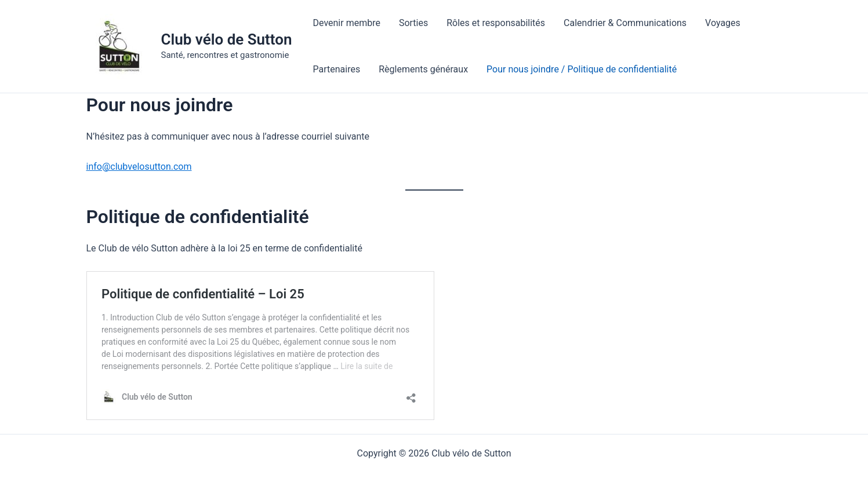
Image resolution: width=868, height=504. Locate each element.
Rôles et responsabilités (496, 23)
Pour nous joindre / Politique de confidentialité (582, 69)
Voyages (723, 23)
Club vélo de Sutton (227, 39)
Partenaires (337, 69)
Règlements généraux (423, 69)
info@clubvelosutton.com (139, 167)
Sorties (413, 23)
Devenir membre (347, 23)
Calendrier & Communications (625, 23)
